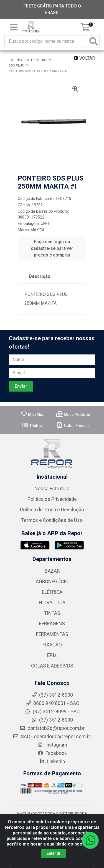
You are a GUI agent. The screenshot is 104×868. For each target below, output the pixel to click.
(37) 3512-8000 (52, 720)
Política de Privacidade (52, 499)
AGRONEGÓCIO (52, 582)
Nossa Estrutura (52, 489)
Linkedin (52, 762)
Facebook (52, 753)
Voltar (84, 58)
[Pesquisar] (93, 41)
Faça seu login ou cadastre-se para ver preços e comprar (52, 248)
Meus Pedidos (73, 415)
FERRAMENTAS (52, 634)
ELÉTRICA (52, 592)
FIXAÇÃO (52, 645)
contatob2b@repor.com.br (52, 728)
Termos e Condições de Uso (52, 520)
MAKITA (38, 230)
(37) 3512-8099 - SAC (52, 712)
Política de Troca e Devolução (52, 510)
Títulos (32, 426)
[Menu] (14, 27)
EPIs (52, 655)
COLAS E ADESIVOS (52, 666)
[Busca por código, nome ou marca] (46, 41)
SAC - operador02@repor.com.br (52, 737)
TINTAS (52, 613)
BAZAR (52, 571)
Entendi (53, 853)
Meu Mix (32, 415)
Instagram (52, 745)
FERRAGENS (52, 624)
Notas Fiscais (73, 426)
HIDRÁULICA (52, 603)
